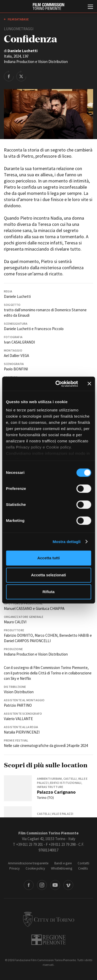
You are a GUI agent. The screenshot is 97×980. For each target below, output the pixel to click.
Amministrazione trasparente (28, 863)
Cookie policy (35, 868)
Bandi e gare (63, 863)
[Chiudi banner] (89, 384)
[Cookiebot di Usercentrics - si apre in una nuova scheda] (58, 384)
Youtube (55, 885)
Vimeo (68, 885)
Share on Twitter (21, 76)
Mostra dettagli (66, 542)
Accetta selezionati (48, 575)
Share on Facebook (9, 76)
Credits (83, 868)
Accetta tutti (48, 558)
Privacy (14, 868)
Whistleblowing (62, 868)
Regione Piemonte (48, 940)
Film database (18, 19)
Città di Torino (49, 919)
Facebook (29, 885)
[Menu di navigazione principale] (90, 7)
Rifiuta (48, 592)
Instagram (42, 885)
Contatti (83, 863)
